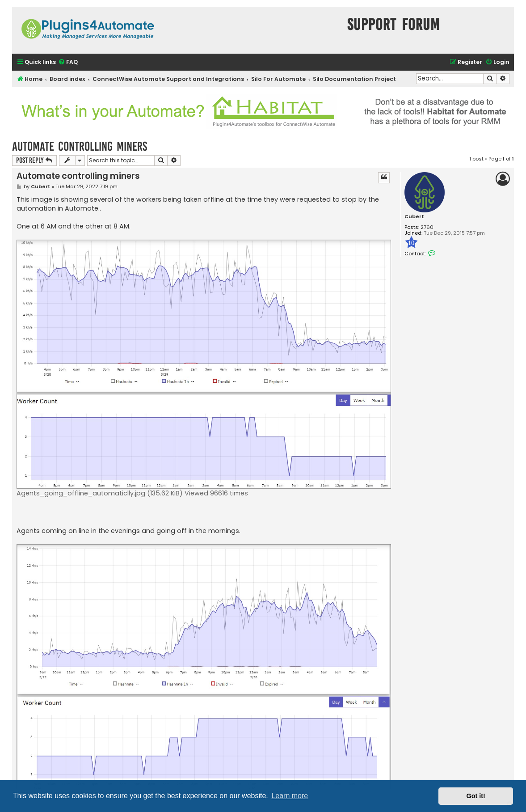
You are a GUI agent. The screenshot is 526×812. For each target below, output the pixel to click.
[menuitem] (68, 62)
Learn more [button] (290, 796)
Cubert (414, 217)
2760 (427, 227)
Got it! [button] (476, 796)
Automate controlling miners (80, 146)
